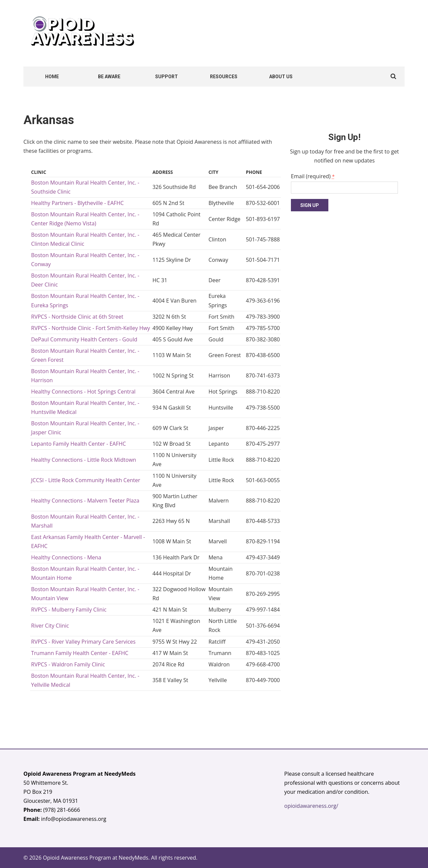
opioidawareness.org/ (311, 806)
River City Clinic (50, 626)
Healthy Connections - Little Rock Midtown (84, 460)
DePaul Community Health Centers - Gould (84, 339)
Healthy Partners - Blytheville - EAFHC (77, 203)
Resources (224, 77)
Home (52, 77)
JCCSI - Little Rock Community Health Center (86, 480)
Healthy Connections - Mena (66, 557)
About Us (281, 77)
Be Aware (109, 77)
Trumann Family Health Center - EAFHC (80, 653)
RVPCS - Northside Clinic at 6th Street (77, 317)
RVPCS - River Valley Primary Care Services (83, 642)
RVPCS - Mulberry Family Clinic (69, 610)
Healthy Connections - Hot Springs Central (83, 392)
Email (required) (313, 176)
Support (167, 77)
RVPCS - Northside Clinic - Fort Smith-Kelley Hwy (91, 328)
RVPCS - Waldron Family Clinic (68, 664)
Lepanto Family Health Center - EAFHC (79, 444)
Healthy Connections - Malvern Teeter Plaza (85, 501)
